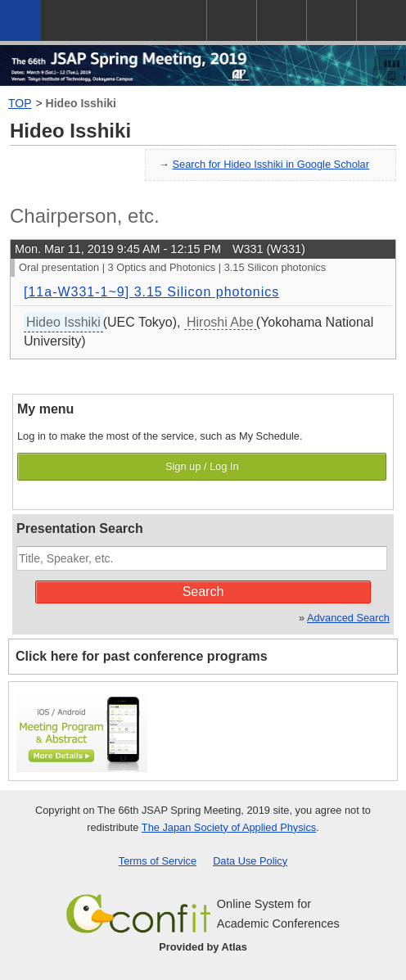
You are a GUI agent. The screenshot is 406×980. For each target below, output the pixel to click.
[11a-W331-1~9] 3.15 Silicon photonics (151, 292)
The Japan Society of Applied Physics (229, 827)
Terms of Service (158, 861)
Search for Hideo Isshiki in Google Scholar (271, 164)
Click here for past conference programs (142, 656)
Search (203, 592)
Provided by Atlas (203, 947)
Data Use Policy (250, 861)
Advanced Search (348, 618)
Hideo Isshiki (81, 103)
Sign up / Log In (202, 466)
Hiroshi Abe (220, 322)
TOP (20, 103)
